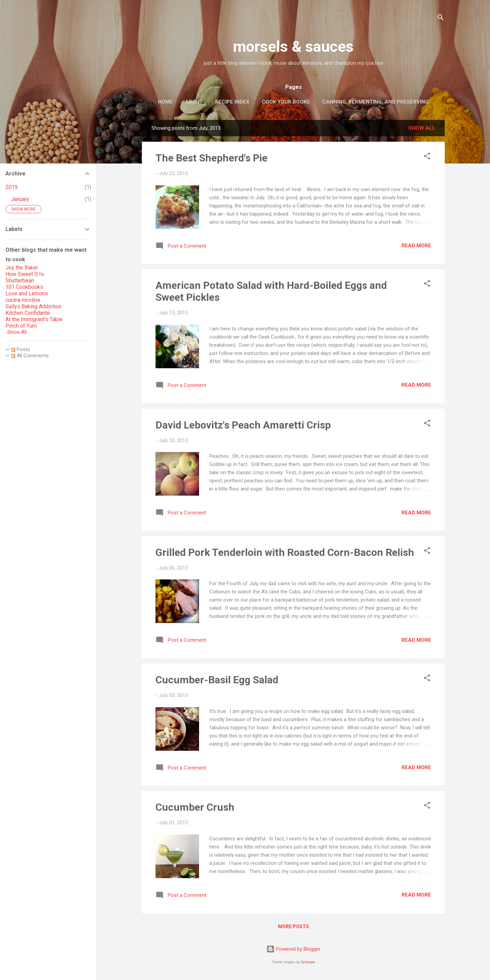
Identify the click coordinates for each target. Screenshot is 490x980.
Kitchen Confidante (28, 313)
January (20, 199)
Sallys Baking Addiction (33, 306)
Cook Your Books (286, 102)
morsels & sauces (293, 46)
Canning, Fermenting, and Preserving (375, 102)
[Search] (441, 19)
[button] (427, 157)
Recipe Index (232, 102)
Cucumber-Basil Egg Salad (217, 680)
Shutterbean (20, 281)
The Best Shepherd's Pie (211, 158)
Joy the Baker (22, 268)
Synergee (308, 962)
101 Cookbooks (24, 287)
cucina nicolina (23, 300)
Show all (422, 128)
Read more (416, 246)
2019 (12, 187)
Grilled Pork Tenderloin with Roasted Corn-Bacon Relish (285, 552)
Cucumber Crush (195, 807)
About (194, 102)
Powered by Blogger (293, 949)
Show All (17, 332)
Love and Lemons (27, 293)
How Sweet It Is (25, 274)
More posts (293, 927)
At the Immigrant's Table (34, 319)
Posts (21, 349)
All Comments (30, 356)
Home (165, 102)
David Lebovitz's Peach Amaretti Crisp (243, 425)
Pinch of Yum (21, 326)
